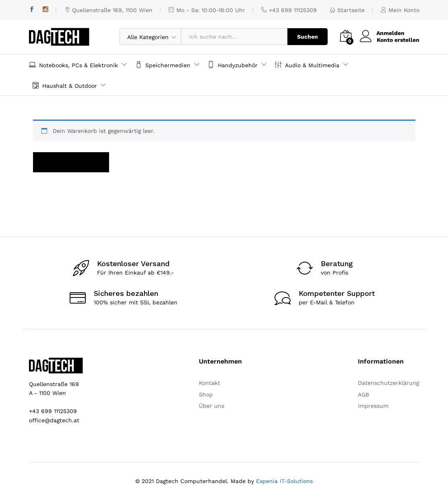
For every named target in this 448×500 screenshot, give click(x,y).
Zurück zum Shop (71, 162)
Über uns (212, 406)
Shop (206, 395)
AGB (363, 395)
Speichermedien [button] (163, 65)
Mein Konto (400, 10)
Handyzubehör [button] (233, 65)
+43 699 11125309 (289, 10)
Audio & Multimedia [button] (307, 65)
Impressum (373, 406)
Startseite (347, 10)
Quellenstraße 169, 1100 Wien (108, 10)
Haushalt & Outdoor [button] (65, 85)
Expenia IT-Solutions (284, 481)
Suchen (308, 37)
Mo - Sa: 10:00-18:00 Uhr (207, 10)
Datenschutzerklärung (388, 383)
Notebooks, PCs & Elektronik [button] (73, 65)
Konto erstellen (398, 40)
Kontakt (210, 383)
